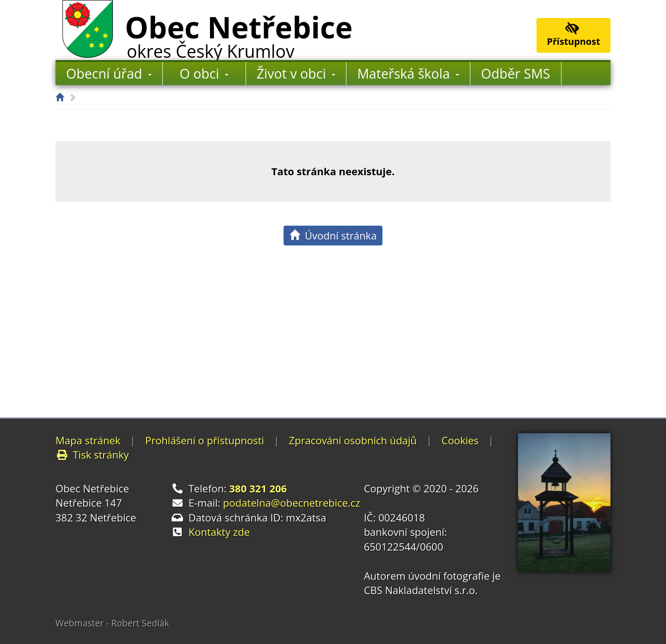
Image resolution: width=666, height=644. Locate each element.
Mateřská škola (408, 73)
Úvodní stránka (333, 235)
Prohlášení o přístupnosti (205, 440)
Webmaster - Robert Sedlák (112, 623)
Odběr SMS (515, 73)
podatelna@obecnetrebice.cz (292, 503)
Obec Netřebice (239, 34)
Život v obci (296, 73)
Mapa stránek (88, 440)
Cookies (460, 440)
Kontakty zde (219, 532)
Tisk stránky (92, 454)
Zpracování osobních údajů (353, 440)
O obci (204, 73)
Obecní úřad (109, 73)
